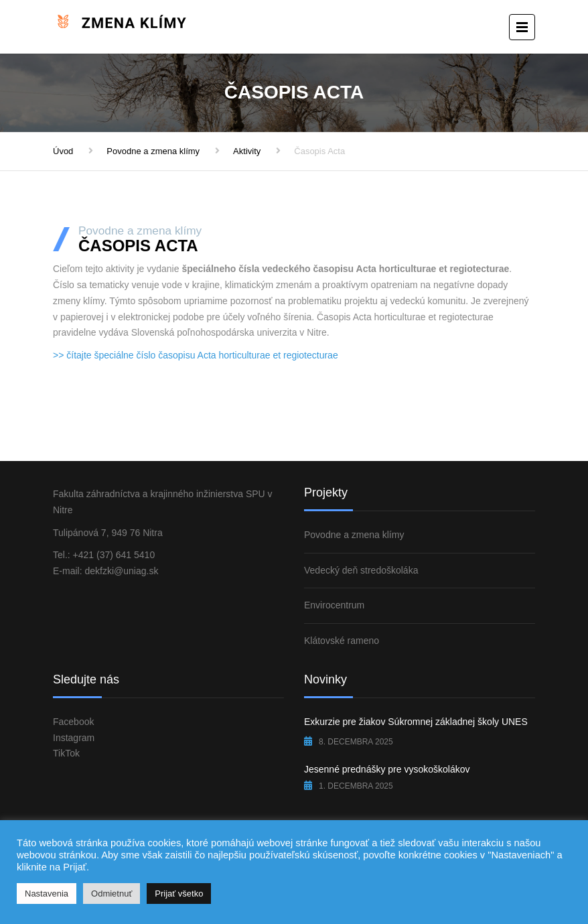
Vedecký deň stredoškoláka (361, 570)
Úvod (63, 151)
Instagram (74, 738)
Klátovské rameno (342, 641)
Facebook (73, 722)
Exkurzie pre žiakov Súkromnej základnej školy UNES (416, 722)
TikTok (66, 753)
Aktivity (247, 151)
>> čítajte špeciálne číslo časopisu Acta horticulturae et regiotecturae (196, 355)
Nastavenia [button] (47, 894)
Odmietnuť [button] (112, 894)
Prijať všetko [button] (179, 894)
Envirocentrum (334, 605)
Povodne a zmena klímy (153, 151)
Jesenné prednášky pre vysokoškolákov (387, 769)
